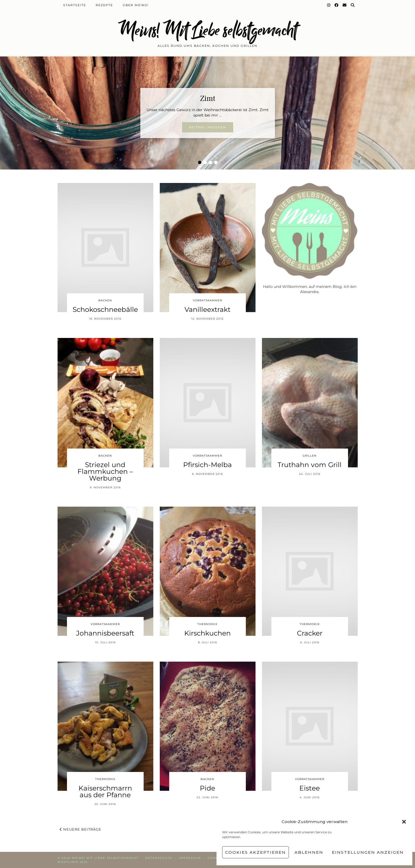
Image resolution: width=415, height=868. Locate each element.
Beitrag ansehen (208, 127)
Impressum (190, 858)
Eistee (310, 788)
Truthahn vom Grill (310, 465)
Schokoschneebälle (105, 309)
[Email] (345, 5)
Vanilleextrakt (207, 309)
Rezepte (104, 5)
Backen (105, 300)
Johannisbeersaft (105, 633)
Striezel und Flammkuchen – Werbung (105, 471)
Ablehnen (309, 852)
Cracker (310, 633)
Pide (207, 788)
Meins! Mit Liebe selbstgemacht (208, 30)
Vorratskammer (207, 300)
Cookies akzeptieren (256, 852)
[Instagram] (329, 5)
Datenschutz (159, 858)
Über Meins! (136, 5)
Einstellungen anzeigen (368, 852)
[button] (404, 822)
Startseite (75, 5)
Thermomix (207, 624)
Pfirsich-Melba (207, 465)
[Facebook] (337, 5)
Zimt (208, 98)
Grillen (310, 456)
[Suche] (353, 5)
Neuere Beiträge (81, 829)
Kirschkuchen (207, 633)
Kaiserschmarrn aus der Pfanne (105, 791)
